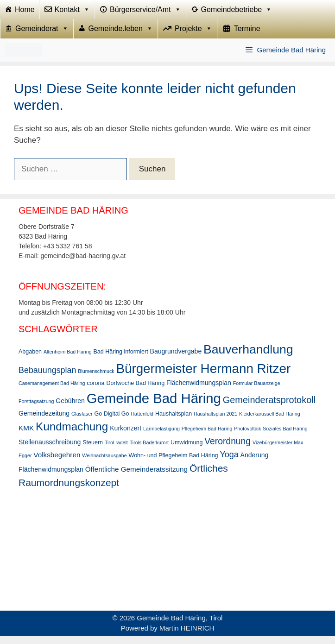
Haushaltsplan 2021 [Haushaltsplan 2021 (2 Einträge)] (215, 422)
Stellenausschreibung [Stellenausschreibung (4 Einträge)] (50, 450)
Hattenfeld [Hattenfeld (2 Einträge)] (142, 422)
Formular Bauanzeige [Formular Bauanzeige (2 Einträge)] (257, 391)
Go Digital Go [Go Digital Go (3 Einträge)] (112, 422)
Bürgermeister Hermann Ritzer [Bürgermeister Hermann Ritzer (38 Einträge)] (203, 376)
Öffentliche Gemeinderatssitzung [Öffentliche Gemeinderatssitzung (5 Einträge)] (136, 477)
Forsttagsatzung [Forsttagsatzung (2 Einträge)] (36, 409)
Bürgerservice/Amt (145, 12)
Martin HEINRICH (187, 636)
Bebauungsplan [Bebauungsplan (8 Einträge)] (47, 378)
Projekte (193, 35)
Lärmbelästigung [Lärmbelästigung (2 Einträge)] (161, 436)
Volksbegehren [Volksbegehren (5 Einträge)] (57, 463)
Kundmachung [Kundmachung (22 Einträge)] (72, 434)
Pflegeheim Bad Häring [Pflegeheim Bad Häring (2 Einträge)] (207, 436)
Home (25, 11)
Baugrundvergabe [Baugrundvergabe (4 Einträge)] (176, 359)
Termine (247, 35)
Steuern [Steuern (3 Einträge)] (93, 450)
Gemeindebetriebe (237, 12)
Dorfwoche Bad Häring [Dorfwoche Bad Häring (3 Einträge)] (135, 391)
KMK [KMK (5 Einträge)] (26, 436)
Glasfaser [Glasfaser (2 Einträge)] (82, 422)
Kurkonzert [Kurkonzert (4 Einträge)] (126, 436)
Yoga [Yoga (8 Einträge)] (229, 462)
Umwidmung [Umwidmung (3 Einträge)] (186, 450)
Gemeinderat (42, 35)
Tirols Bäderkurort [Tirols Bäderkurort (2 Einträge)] (149, 450)
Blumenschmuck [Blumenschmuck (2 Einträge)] (96, 379)
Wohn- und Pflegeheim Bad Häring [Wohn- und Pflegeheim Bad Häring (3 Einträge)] (174, 463)
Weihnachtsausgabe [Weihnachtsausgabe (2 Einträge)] (104, 463)
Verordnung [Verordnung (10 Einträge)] (228, 449)
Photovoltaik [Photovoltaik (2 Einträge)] (247, 436)
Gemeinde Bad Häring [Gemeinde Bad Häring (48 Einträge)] (154, 406)
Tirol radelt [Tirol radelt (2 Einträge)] (116, 450)
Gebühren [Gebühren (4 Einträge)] (70, 409)
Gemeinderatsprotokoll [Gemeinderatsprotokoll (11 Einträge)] (269, 408)
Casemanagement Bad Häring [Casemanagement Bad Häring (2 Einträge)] (52, 391)
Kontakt (72, 12)
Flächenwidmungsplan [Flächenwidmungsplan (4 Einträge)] (199, 391)
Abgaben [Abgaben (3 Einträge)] (30, 360)
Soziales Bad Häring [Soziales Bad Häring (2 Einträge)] (285, 436)
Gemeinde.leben (121, 35)
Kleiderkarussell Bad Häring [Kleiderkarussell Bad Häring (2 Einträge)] (270, 422)
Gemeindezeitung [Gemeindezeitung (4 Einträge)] (44, 421)
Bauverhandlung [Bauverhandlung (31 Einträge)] (248, 357)
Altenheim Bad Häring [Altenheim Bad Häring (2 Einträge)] (68, 360)
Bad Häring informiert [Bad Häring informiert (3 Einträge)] (121, 360)
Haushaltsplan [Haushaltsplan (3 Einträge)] (174, 422)
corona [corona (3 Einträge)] (95, 391)
